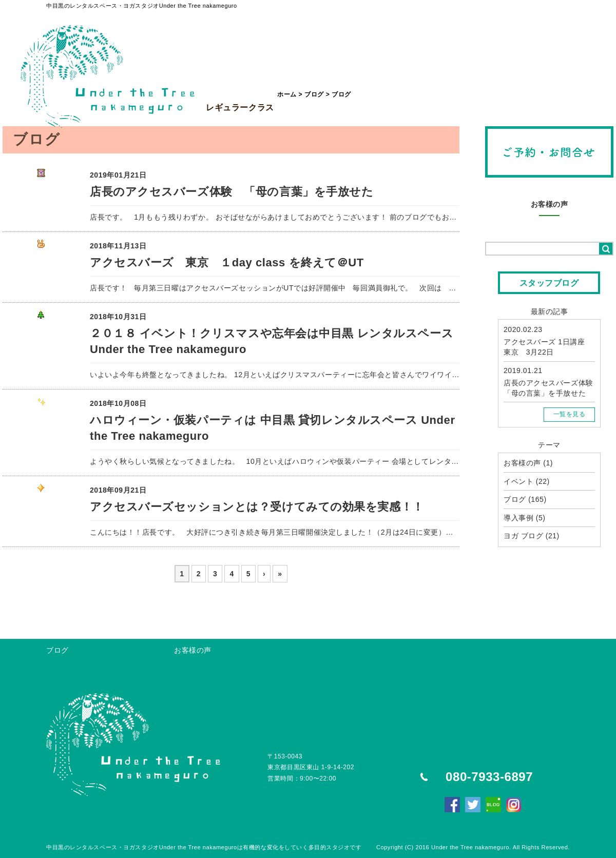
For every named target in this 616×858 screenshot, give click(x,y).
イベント (518, 481)
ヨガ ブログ (523, 536)
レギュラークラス (240, 84)
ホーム (287, 94)
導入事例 (518, 518)
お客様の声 (550, 204)
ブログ (314, 94)
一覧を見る (570, 414)
